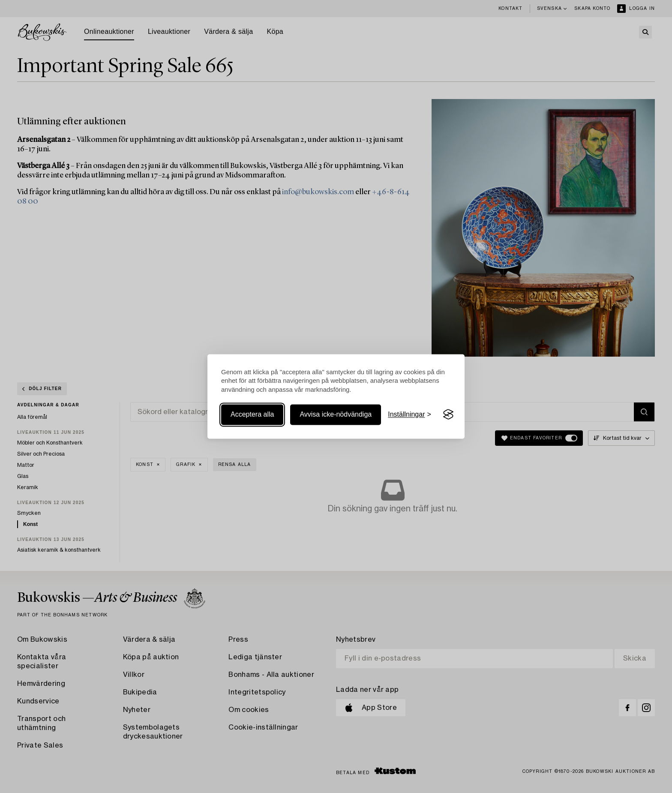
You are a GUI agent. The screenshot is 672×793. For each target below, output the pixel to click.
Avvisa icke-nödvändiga (336, 414)
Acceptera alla (252, 414)
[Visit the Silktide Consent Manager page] (448, 415)
